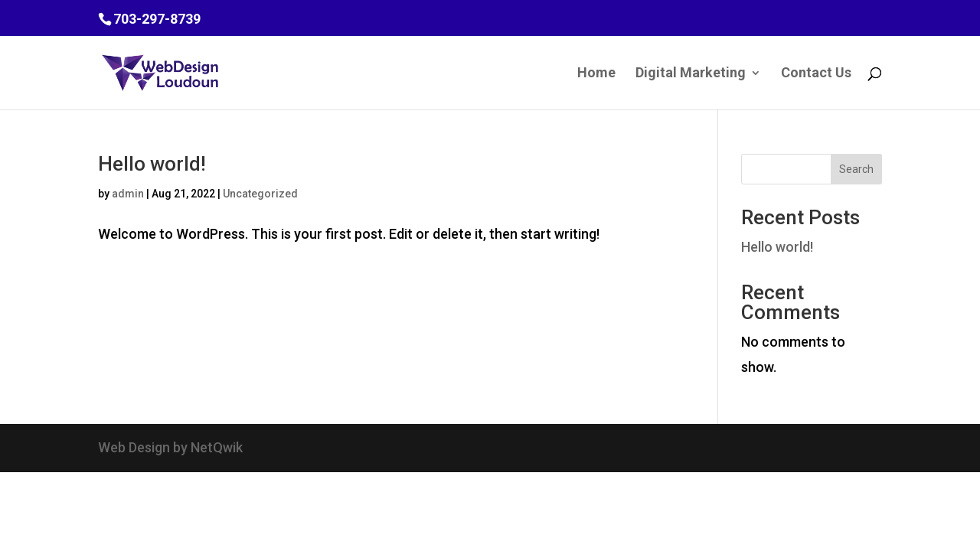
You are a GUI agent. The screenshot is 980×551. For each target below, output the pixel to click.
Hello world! (152, 164)
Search (856, 169)
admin (128, 194)
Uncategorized (260, 194)
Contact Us (816, 74)
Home (596, 74)
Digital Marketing (691, 74)
